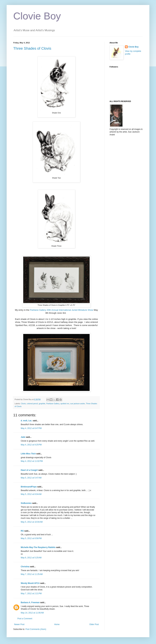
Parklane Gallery (53, 404)
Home (57, 624)
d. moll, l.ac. (26, 421)
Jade (23, 437)
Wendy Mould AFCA (30, 583)
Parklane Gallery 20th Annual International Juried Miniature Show (61, 310)
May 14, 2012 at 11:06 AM (32, 613)
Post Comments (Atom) (36, 629)
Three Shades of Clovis (32, 48)
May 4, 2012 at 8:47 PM (31, 428)
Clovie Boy (37, 16)
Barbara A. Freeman (30, 602)
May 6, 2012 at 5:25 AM (31, 558)
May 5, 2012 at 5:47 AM (31, 478)
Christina (25, 567)
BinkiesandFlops (29, 487)
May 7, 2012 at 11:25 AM (32, 574)
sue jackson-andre (78, 404)
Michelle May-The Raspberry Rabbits (38, 547)
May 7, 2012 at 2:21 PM (31, 594)
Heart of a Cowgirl (29, 470)
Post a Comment (25, 619)
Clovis (23, 404)
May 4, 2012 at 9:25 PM (31, 445)
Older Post (94, 624)
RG (22, 531)
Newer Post (19, 624)
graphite (42, 404)
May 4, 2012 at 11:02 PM (32, 461)
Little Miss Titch (28, 454)
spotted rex (65, 404)
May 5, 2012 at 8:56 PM (31, 538)
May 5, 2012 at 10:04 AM (32, 522)
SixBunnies (26, 503)
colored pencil (32, 404)
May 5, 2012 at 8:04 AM (31, 494)
